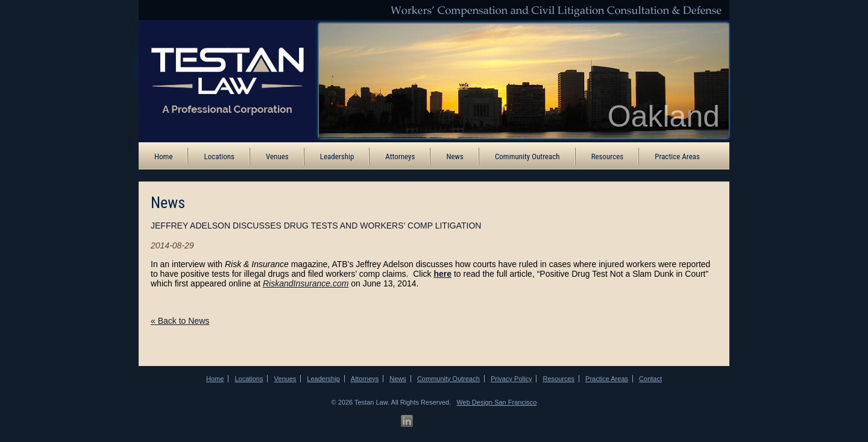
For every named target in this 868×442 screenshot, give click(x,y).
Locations (219, 156)
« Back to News (180, 321)
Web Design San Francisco (496, 402)
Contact (650, 379)
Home (163, 156)
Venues (277, 156)
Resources (608, 156)
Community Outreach (527, 156)
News (455, 156)
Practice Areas (677, 156)
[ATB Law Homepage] (219, 80)
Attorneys (400, 156)
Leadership (337, 156)
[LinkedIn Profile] (407, 421)
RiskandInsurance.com (306, 283)
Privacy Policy (511, 379)
